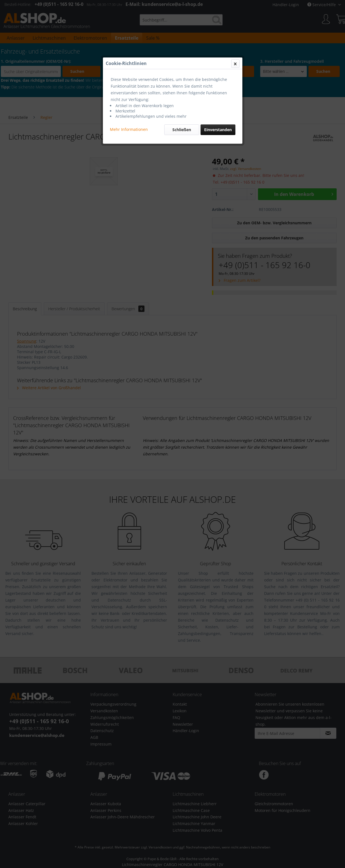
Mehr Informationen (129, 129)
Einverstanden (218, 130)
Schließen (182, 130)
